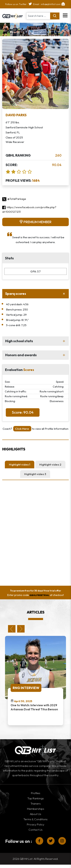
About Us (35, 814)
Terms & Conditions (35, 819)
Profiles (36, 793)
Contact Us (35, 830)
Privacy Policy (36, 824)
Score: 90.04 (23, 412)
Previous (12, 629)
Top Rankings (36, 798)
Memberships (36, 809)
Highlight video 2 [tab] (50, 465)
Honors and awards (21, 355)
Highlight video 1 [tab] (20, 465)
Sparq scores (16, 294)
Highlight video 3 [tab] (35, 474)
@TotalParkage (14, 199)
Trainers (36, 804)
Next (21, 629)
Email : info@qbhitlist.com (50, 4)
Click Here (22, 429)
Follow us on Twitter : (19, 4)
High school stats (19, 341)
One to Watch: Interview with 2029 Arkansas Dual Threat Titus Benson (34, 707)
